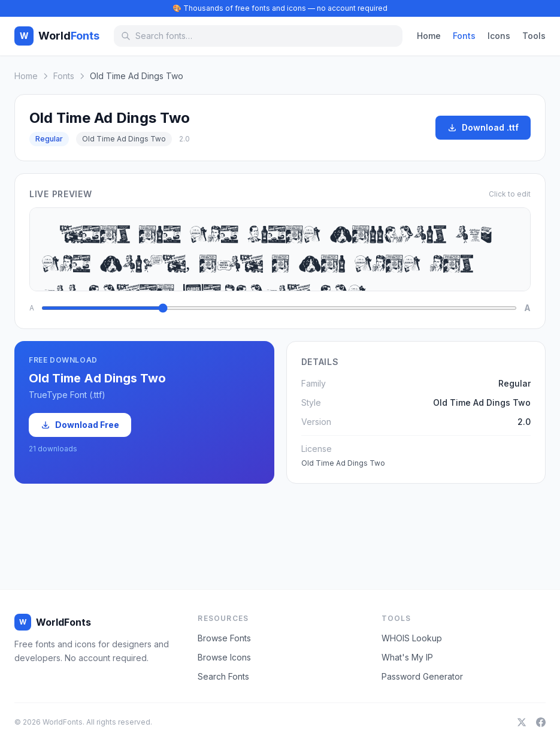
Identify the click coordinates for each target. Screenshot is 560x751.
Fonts (464, 36)
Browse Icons (224, 657)
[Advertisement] (280, 526)
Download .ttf (483, 127)
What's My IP (407, 657)
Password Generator (422, 676)
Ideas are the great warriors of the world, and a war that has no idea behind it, (280, 249)
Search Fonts (223, 676)
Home (429, 36)
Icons (499, 36)
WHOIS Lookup (412, 638)
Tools (534, 36)
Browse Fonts (224, 638)
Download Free (80, 425)
